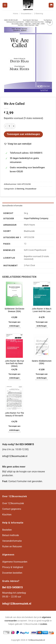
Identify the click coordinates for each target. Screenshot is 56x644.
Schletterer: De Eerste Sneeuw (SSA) (14, 310)
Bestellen (7, 530)
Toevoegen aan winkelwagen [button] (14, 324)
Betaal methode (11, 535)
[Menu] (5, 5)
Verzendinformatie (12, 541)
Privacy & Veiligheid (13, 567)
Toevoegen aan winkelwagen (23, 134)
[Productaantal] (9, 126)
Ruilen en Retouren (12, 546)
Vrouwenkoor (26, 14)
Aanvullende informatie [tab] (12, 206)
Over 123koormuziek (13, 503)
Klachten (7, 515)
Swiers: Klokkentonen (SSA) (42, 362)
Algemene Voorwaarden (15, 562)
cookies (44, 624)
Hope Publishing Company (36, 218)
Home (15, 14)
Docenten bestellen (12, 573)
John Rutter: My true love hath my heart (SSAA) (14, 363)
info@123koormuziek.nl (15, 456)
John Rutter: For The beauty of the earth (14, 414)
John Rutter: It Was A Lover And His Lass (42, 310)
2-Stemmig (39, 14)
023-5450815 (27, 444)
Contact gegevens (12, 509)
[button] (18, 144)
